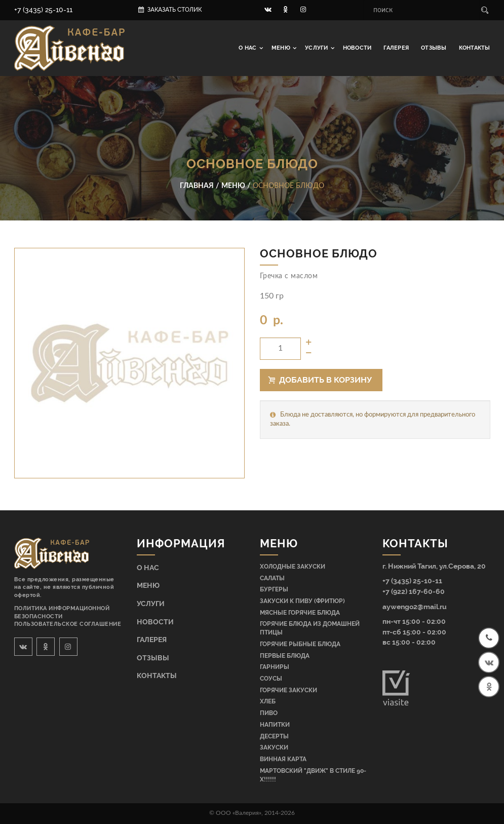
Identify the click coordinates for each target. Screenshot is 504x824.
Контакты (475, 48)
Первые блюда (285, 656)
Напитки (275, 725)
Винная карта (283, 759)
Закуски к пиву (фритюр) (302, 601)
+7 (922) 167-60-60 (414, 591)
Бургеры (274, 589)
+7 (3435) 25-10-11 (43, 10)
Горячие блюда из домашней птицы (310, 628)
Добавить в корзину (320, 380)
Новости (357, 48)
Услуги (317, 48)
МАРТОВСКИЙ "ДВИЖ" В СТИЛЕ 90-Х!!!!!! (313, 775)
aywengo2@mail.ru (415, 606)
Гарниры (275, 667)
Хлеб (268, 701)
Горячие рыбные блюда (300, 644)
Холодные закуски (293, 567)
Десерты (274, 736)
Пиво (269, 713)
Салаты (272, 578)
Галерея (396, 48)
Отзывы (434, 48)
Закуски (274, 747)
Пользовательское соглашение (68, 624)
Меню (282, 48)
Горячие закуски (288, 690)
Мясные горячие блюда (300, 613)
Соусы (271, 679)
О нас (248, 48)
